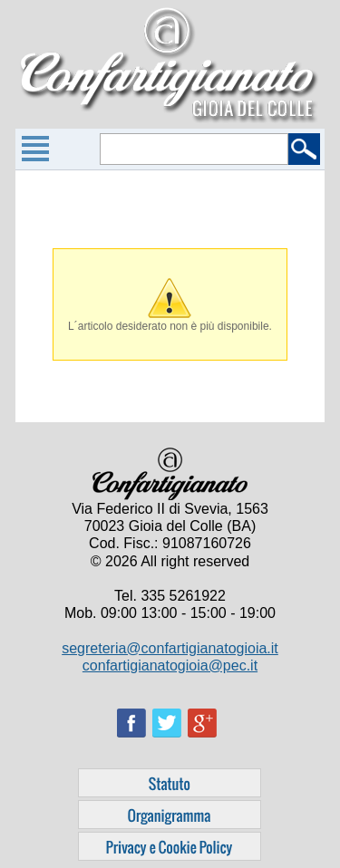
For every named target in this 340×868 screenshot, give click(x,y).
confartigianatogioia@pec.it (170, 665)
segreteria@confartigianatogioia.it (170, 648)
